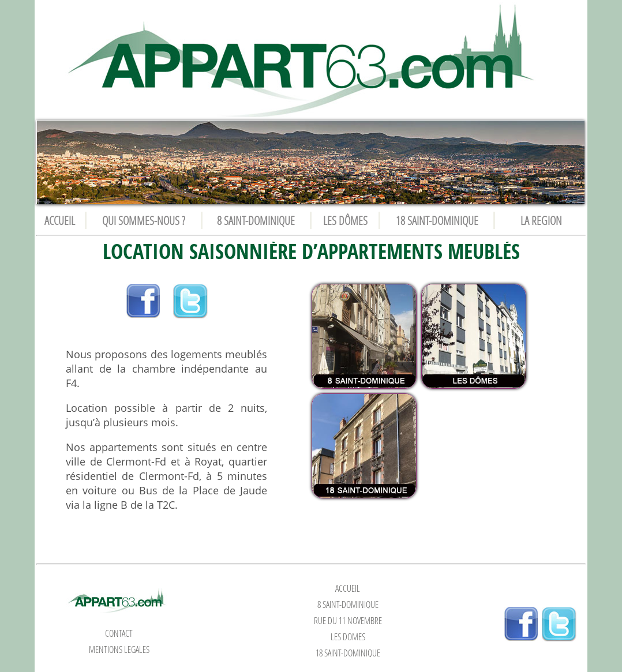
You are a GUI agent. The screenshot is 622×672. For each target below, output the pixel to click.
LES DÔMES (345, 220)
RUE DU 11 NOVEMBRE (348, 621)
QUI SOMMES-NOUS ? (144, 220)
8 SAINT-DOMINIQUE (256, 220)
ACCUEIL (60, 220)
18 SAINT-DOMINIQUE (437, 220)
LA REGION (541, 220)
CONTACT (119, 633)
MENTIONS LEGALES (119, 650)
